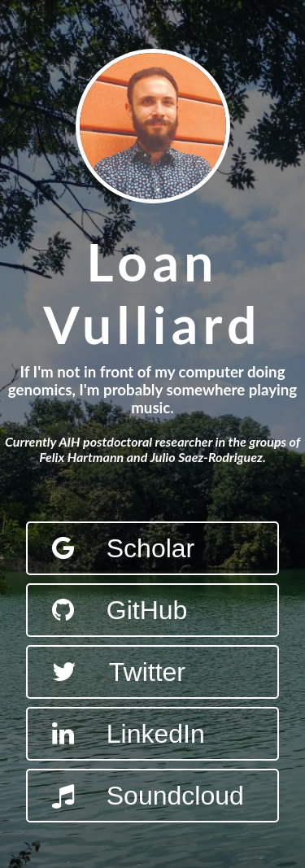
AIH (69, 441)
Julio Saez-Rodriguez (207, 457)
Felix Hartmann (81, 457)
